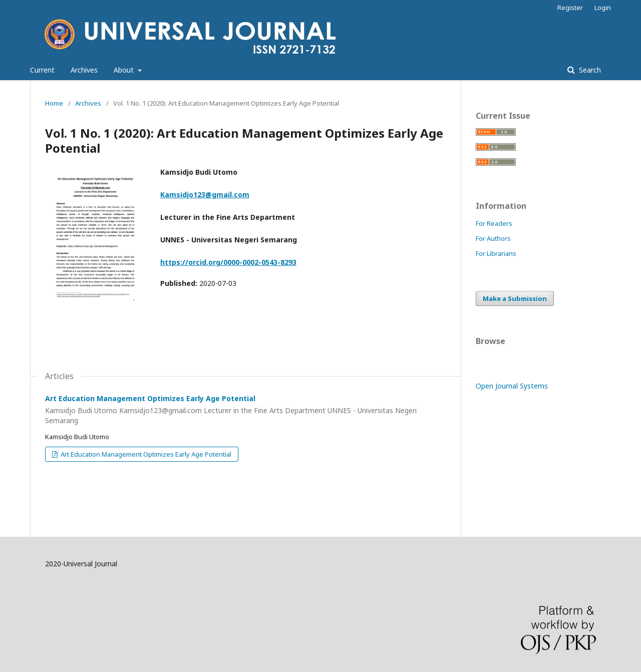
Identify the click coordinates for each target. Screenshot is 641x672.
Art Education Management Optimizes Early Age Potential (245, 410)
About (125, 70)
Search (589, 70)
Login (603, 8)
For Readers (494, 223)
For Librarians (496, 253)
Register (570, 8)
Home (54, 103)
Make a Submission (515, 298)
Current (42, 70)
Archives (84, 70)
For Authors (493, 238)
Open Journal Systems (512, 386)
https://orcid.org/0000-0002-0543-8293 (228, 262)
